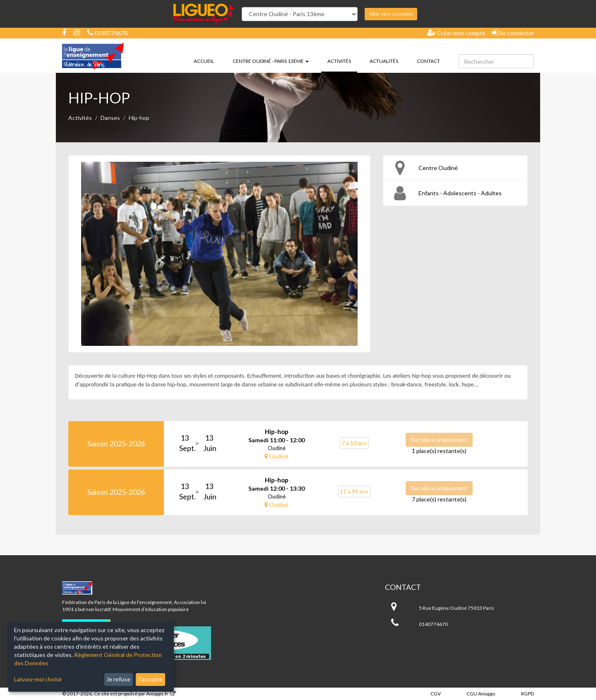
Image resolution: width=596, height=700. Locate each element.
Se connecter (513, 33)
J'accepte (150, 679)
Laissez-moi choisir (38, 679)
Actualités (384, 61)
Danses (110, 118)
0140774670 (107, 33)
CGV (436, 694)
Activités (342, 60)
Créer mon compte (456, 33)
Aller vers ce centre (391, 14)
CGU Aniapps (481, 694)
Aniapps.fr (157, 694)
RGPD (528, 694)
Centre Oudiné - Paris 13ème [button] (271, 61)
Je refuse (118, 679)
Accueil (204, 61)
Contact (428, 61)
